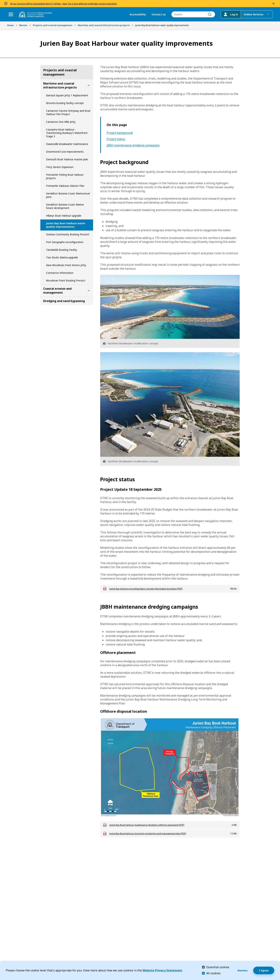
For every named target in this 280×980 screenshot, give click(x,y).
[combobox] (193, 14)
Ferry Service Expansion (60, 167)
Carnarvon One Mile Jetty (61, 122)
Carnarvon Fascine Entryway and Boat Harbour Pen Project (68, 112)
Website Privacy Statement (162, 970)
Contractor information (60, 273)
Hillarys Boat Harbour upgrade (64, 216)
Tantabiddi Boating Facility (62, 250)
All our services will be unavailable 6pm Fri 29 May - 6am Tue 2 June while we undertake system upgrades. (64, 4)
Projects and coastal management (53, 25)
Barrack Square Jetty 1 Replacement (67, 95)
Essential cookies (218, 967)
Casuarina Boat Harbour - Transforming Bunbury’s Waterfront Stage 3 (67, 133)
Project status (116, 139)
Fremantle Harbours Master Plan (65, 186)
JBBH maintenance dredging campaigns (133, 145)
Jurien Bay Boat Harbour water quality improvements (66, 225)
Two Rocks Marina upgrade (62, 257)
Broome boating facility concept (65, 103)
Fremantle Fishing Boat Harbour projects (65, 176)
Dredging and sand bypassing (64, 301)
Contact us (159, 14)
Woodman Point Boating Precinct (66, 280)
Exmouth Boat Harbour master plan (67, 159)
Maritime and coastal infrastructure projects (104, 25)
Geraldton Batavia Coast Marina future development (65, 206)
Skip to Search (1, 1)
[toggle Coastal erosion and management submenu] (89, 291)
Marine (23, 25)
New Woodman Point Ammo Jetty (66, 265)
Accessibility (138, 14)
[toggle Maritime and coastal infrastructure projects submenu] (89, 85)
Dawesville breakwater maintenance (67, 144)
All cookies (213, 973)
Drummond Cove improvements (65, 152)
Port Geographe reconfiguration (65, 242)
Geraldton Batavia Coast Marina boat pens (68, 195)
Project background (120, 133)
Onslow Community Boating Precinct (68, 234)
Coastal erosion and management (57, 291)
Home (10, 25)
